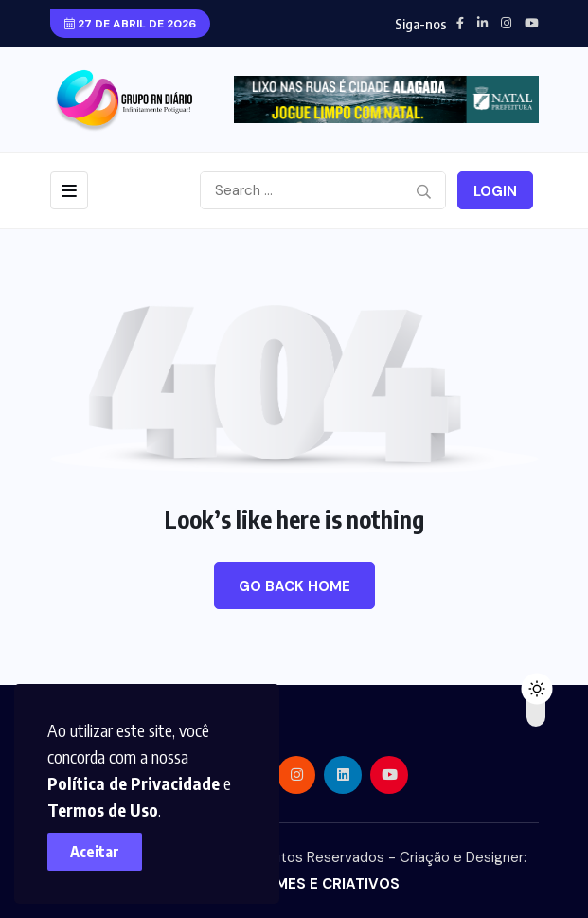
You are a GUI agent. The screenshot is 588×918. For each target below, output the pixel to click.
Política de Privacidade (134, 783)
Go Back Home (294, 586)
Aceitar (95, 852)
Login (495, 191)
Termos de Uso (103, 810)
